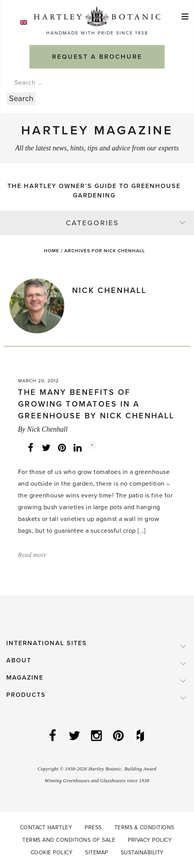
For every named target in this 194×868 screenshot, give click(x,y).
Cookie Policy (52, 853)
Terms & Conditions (144, 827)
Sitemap (97, 853)
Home (52, 251)
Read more (33, 555)
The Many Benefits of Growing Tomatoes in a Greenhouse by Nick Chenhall (96, 404)
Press (93, 827)
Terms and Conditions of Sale (69, 840)
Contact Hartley (46, 827)
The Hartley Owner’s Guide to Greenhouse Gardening (94, 191)
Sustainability (142, 853)
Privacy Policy (150, 840)
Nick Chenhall (47, 429)
